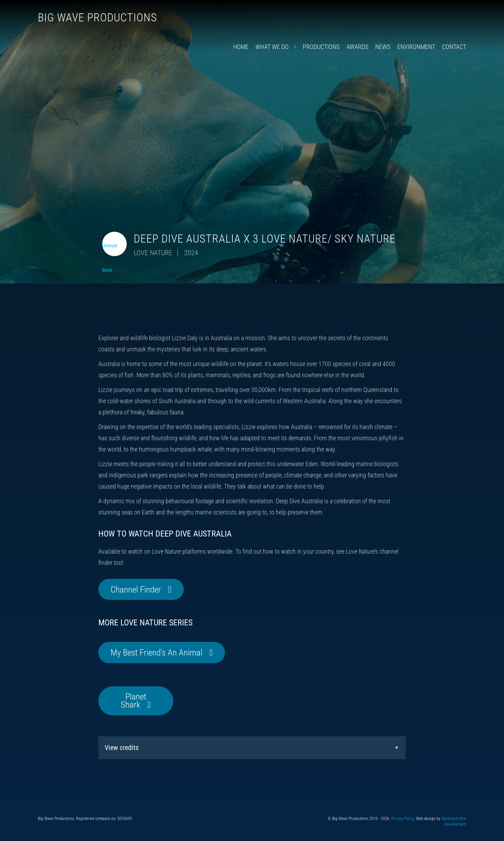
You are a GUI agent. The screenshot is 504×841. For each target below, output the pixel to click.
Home (241, 47)
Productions (321, 47)
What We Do (272, 47)
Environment (416, 47)
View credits (122, 748)
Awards (357, 47)
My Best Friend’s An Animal (156, 653)
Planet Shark (134, 701)
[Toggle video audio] (114, 244)
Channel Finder (136, 590)
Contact (454, 47)
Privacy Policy (402, 819)
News (383, 47)
